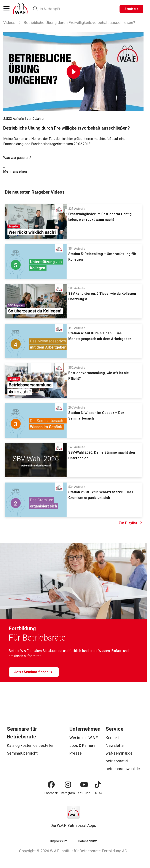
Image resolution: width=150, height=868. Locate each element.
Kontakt (112, 738)
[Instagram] (68, 785)
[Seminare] (131, 9)
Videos (9, 23)
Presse (76, 753)
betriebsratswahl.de (123, 769)
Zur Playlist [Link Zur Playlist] (130, 523)
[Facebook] (51, 785)
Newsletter (115, 745)
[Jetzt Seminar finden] (34, 672)
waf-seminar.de (119, 753)
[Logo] (20, 9)
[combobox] (70, 9)
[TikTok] (98, 785)
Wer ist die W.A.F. (84, 738)
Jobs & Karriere (82, 745)
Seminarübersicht (22, 753)
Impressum (59, 841)
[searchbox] (68, 9)
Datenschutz (87, 841)
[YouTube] (84, 785)
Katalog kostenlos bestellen (31, 745)
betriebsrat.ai (117, 761)
